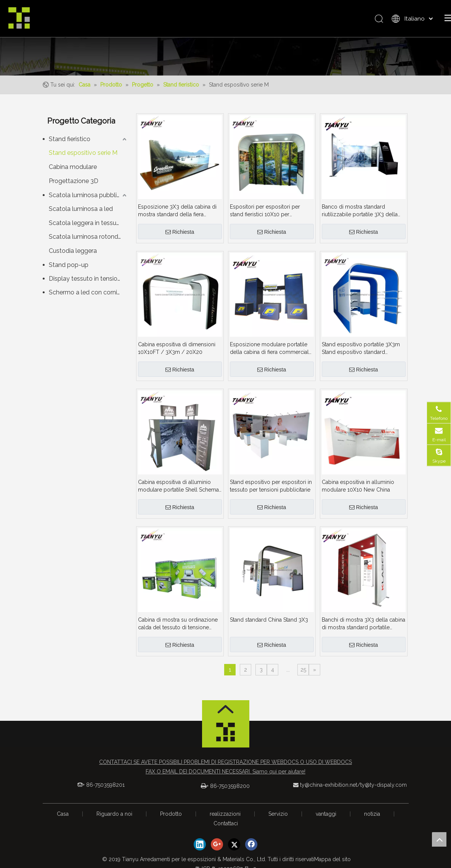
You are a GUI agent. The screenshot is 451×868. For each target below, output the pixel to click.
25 (303, 675)
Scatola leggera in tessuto (86, 227)
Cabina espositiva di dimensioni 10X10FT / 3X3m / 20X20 (177, 353)
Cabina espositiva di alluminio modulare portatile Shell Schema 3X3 (178, 491)
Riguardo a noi (114, 818)
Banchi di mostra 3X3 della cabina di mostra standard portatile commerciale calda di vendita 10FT (364, 629)
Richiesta (180, 237)
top (439, 839)
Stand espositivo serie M (83, 158)
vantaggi (326, 818)
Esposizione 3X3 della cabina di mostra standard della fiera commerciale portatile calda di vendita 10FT (177, 216)
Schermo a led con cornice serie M (89, 297)
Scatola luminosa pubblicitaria (89, 200)
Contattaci (226, 828)
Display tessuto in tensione (87, 284)
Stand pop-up (69, 270)
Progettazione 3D (74, 186)
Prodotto (171, 818)
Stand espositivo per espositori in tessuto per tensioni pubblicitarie (271, 491)
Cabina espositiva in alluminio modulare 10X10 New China (358, 491)
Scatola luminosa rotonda (85, 242)
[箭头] (226, 714)
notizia (372, 818)
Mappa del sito (332, 864)
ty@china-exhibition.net (329, 790)
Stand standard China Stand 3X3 (269, 625)
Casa (63, 818)
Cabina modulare (73, 172)
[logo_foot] (226, 739)
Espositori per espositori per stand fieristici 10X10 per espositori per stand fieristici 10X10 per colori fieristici (265, 216)
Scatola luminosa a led (81, 213)
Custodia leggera (73, 256)
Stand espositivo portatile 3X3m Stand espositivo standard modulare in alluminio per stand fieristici (361, 354)
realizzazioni (225, 818)
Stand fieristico (70, 144)
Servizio (278, 818)
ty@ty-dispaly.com (384, 790)
